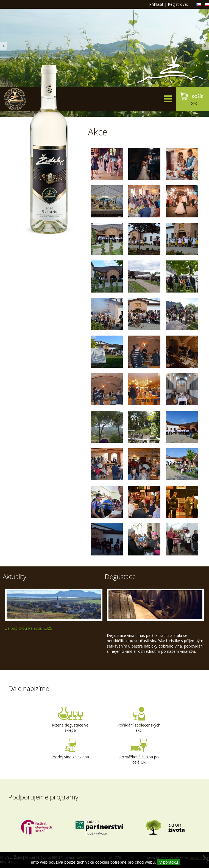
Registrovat (178, 4)
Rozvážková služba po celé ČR (139, 752)
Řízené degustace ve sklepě (70, 720)
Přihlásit (156, 4)
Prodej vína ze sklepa (70, 749)
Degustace (120, 576)
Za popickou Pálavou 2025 (29, 628)
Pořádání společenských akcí (139, 720)
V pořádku (169, 862)
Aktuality (15, 576)
